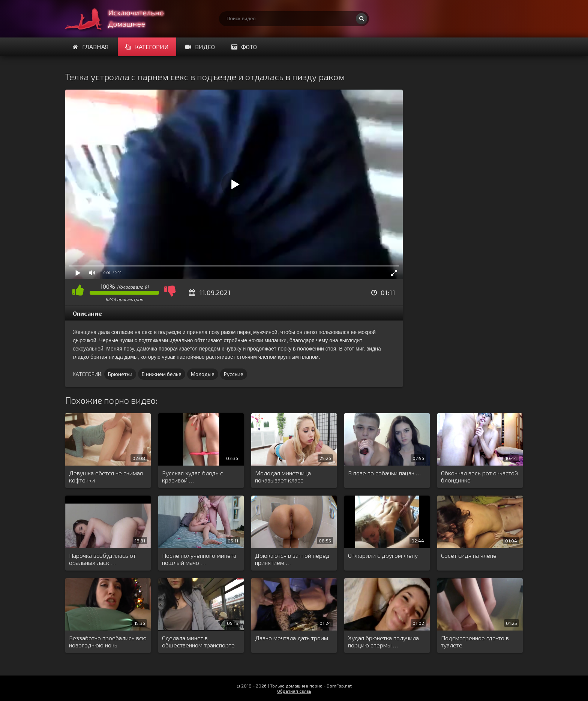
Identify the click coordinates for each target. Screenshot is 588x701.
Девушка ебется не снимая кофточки (106, 476)
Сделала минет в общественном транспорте (198, 641)
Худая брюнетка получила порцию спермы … (383, 641)
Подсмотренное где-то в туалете (475, 641)
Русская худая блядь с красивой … (193, 476)
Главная (91, 47)
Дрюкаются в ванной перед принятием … (292, 559)
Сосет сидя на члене (469, 555)
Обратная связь (294, 691)
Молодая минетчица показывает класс (283, 476)
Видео (200, 47)
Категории (147, 47)
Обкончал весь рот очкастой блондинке (479, 476)
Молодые (203, 374)
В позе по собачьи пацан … (384, 473)
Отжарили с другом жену (383, 555)
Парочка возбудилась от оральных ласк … (102, 559)
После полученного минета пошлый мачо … (199, 559)
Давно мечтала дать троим (292, 638)
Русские (234, 374)
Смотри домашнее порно (121, 19)
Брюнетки (120, 374)
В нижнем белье (162, 374)
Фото (244, 47)
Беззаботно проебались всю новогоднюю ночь (108, 641)
